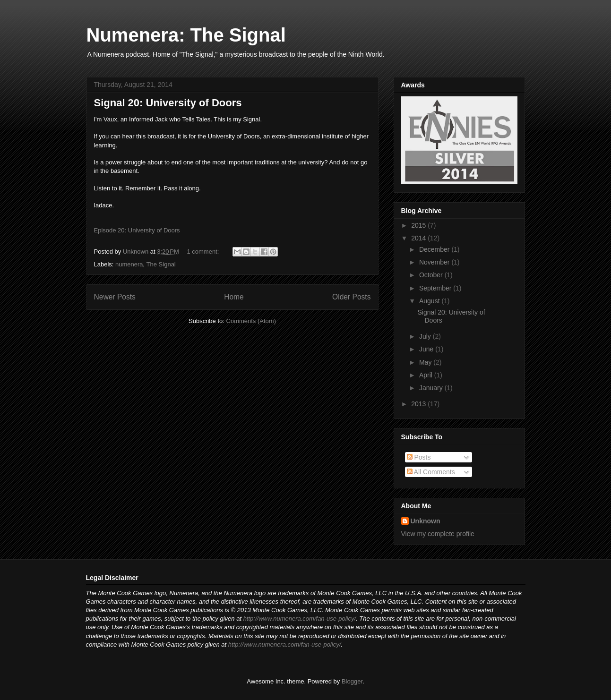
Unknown (426, 521)
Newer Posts (115, 297)
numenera (129, 264)
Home (234, 297)
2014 (419, 238)
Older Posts (351, 297)
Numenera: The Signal (186, 35)
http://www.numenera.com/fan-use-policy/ (300, 619)
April (427, 375)
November (435, 262)
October (432, 275)
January (432, 388)
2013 (419, 404)
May (426, 362)
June (427, 349)
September (436, 288)
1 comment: (204, 252)
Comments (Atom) (251, 321)
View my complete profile (438, 534)
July (426, 336)
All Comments (431, 472)
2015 (419, 225)
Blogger (352, 681)
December (435, 249)
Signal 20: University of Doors (168, 103)
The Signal (161, 264)
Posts (419, 457)
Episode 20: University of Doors (137, 230)
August (430, 301)
